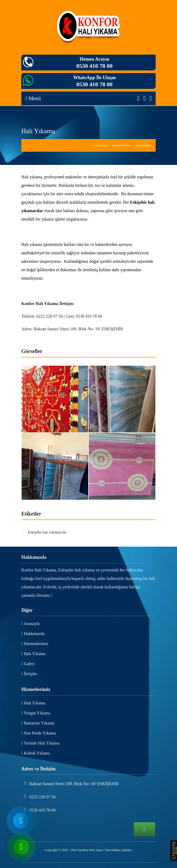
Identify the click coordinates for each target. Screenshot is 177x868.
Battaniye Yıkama (38, 723)
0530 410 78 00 (95, 66)
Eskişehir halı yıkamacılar (45, 532)
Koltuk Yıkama (36, 753)
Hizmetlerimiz (121, 145)
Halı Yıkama (33, 654)
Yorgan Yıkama (36, 713)
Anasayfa (100, 145)
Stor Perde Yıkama (39, 733)
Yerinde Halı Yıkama (40, 743)
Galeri (28, 664)
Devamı (44, 595)
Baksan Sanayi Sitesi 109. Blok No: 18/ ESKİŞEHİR (70, 783)
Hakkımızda (33, 634)
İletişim (29, 674)
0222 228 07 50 (38, 797)
